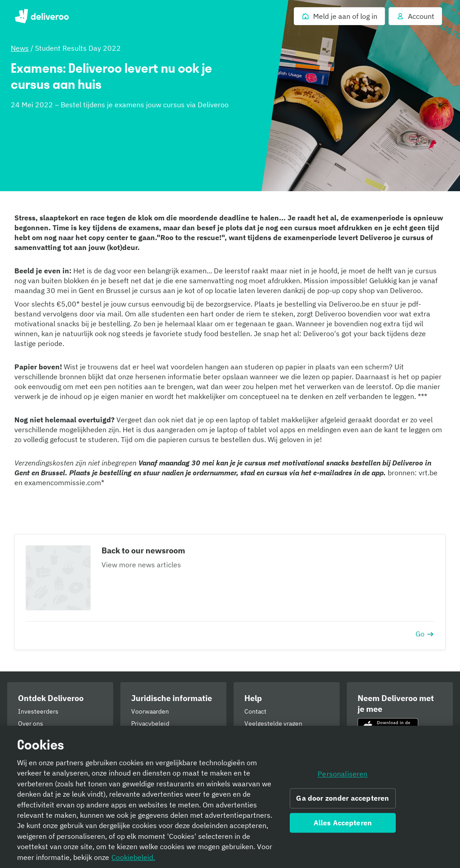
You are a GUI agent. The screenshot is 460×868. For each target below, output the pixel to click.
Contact (255, 711)
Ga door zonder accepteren (343, 798)
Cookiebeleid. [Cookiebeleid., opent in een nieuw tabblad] (133, 857)
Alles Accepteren (343, 823)
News (20, 48)
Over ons (31, 723)
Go (425, 634)
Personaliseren (343, 774)
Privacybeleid (150, 723)
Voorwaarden (150, 711)
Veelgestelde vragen (273, 723)
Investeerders (38, 711)
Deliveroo (42, 16)
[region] (230, 797)
